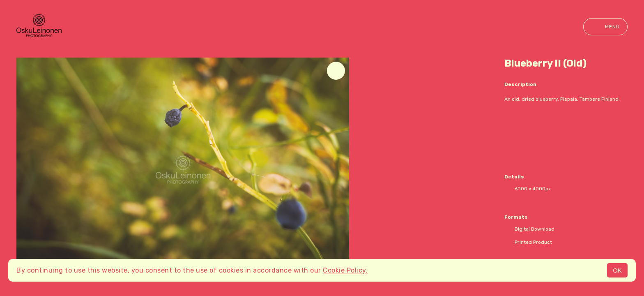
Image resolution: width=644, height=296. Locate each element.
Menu (605, 27)
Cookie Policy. (345, 270)
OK (617, 270)
